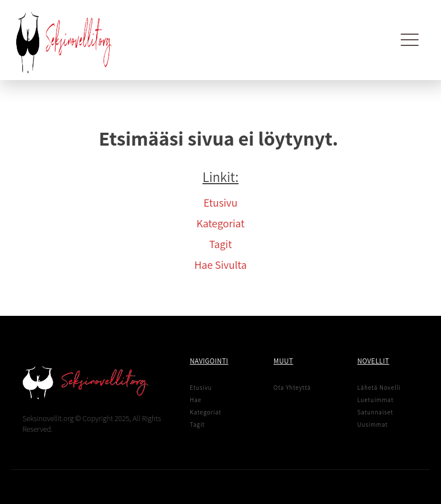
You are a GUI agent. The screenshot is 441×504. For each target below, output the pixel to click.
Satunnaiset (375, 412)
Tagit (221, 244)
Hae (196, 400)
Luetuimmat (375, 400)
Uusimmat (372, 424)
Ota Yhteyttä (292, 388)
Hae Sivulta (220, 265)
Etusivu (221, 203)
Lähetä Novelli (379, 388)
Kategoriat (221, 223)
